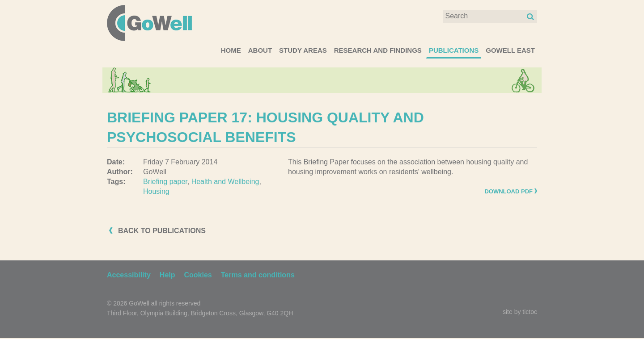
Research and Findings (378, 50)
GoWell (149, 23)
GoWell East (510, 50)
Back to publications (162, 231)
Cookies (198, 275)
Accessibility (129, 275)
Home (231, 50)
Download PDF (508, 191)
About (260, 50)
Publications (454, 50)
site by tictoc (520, 312)
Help (167, 275)
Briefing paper (165, 182)
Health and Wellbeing (225, 182)
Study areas (303, 50)
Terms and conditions (258, 275)
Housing (156, 191)
